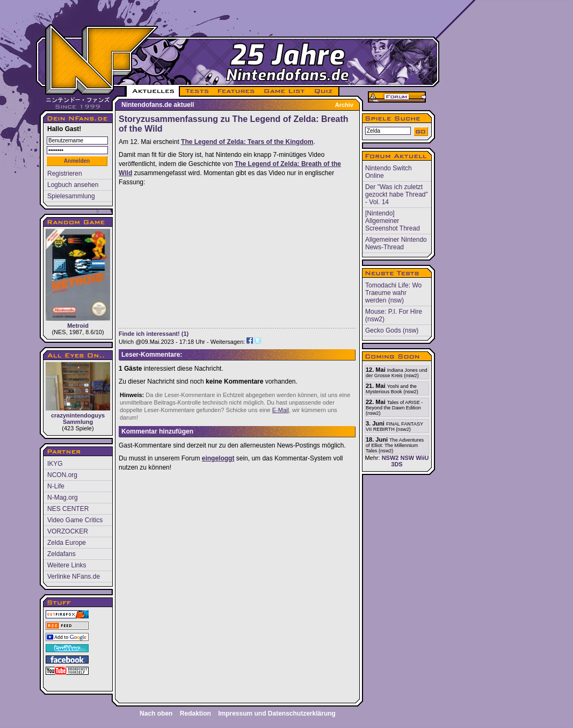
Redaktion (195, 713)
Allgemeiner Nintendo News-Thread (396, 243)
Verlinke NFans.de (74, 576)
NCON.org (62, 475)
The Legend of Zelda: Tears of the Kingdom (247, 142)
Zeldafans (61, 554)
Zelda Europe (67, 543)
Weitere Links (67, 565)
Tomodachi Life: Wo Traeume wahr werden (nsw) (393, 293)
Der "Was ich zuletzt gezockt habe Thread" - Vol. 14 (397, 194)
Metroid (78, 279)
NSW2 (390, 458)
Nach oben (156, 713)
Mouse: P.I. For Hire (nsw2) (394, 315)
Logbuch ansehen (73, 185)
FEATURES (237, 91)
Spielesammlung (71, 196)
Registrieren (65, 174)
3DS (397, 464)
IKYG (55, 464)
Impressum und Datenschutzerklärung (277, 713)
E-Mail (281, 410)
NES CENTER (68, 509)
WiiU (422, 458)
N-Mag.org (63, 498)
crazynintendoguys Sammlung (78, 394)
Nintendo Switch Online (389, 172)
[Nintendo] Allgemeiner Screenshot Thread (393, 221)
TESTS (196, 91)
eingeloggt (218, 458)
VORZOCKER (68, 531)
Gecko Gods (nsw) (392, 330)
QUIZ (324, 91)
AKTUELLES (153, 91)
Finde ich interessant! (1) (154, 334)
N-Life (56, 486)
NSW (407, 458)
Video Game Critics (75, 520)
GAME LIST (285, 91)
